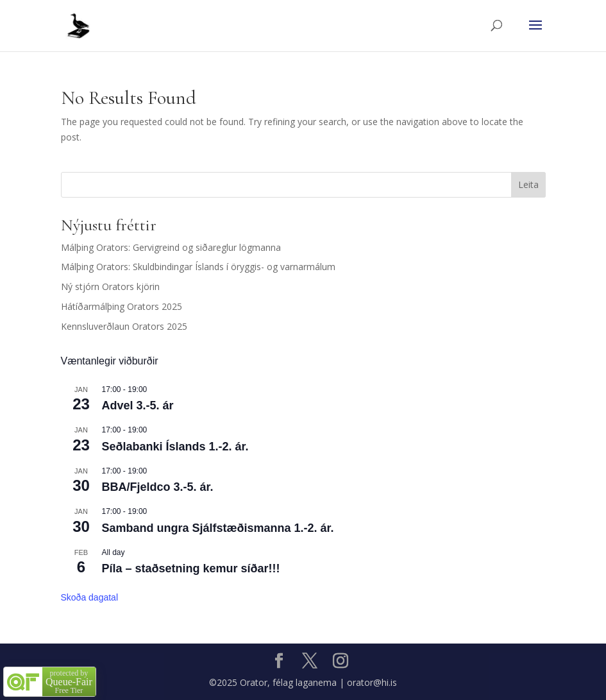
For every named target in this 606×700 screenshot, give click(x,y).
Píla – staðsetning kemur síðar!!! (191, 568)
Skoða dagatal (90, 597)
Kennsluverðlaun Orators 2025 (124, 326)
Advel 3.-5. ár (138, 405)
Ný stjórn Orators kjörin (110, 286)
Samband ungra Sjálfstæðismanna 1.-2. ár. (218, 528)
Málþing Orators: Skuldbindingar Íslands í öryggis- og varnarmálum (198, 267)
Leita (528, 184)
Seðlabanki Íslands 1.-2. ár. (175, 447)
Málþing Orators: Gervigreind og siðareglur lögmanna (171, 247)
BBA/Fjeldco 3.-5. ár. (158, 487)
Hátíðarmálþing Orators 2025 (122, 306)
